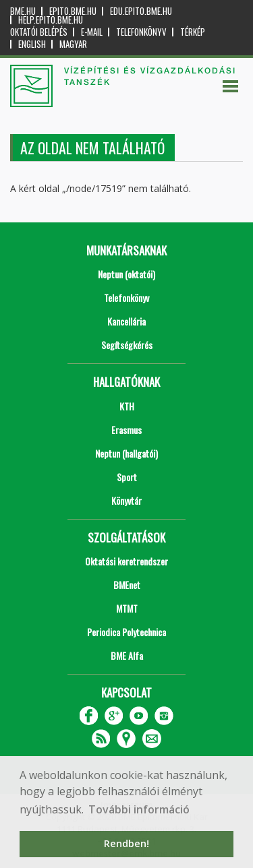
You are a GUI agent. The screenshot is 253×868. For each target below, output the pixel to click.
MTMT (127, 608)
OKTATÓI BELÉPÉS (39, 32)
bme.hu (23, 11)
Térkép (193, 32)
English (32, 44)
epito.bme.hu (73, 11)
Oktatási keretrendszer (126, 561)
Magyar (73, 44)
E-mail (92, 32)
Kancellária (126, 321)
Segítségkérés (127, 345)
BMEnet (127, 585)
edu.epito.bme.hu (141, 11)
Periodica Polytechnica (126, 632)
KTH (127, 406)
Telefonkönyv (141, 32)
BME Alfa (127, 655)
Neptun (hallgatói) (126, 453)
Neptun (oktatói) (126, 274)
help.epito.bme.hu (51, 20)
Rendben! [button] (126, 843)
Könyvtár (126, 500)
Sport (127, 477)
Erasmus (126, 430)
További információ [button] (139, 809)
